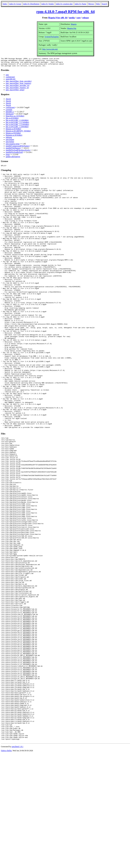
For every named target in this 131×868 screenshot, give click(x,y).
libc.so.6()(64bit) (12, 120)
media (72, 18)
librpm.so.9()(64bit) (13, 135)
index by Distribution (31, 4)
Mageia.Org (72, 28)
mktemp (9, 139)
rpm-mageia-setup (13, 146)
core (79, 18)
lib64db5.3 (10, 113)
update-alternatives (13, 158)
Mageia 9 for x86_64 (58, 18)
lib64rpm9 (10, 116)
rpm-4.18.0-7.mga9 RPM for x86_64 (66, 12)
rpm (7, 77)
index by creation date (64, 4)
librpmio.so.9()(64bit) (14, 137)
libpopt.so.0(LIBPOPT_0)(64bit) (18, 133)
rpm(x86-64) (11, 81)
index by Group (15, 4)
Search (104, 4)
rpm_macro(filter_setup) (15, 92)
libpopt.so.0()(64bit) (13, 131)
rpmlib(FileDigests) (13, 150)
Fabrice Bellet (6, 865)
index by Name (80, 4)
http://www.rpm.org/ (50, 49)
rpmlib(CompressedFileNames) (18, 148)
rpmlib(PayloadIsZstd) (14, 154)
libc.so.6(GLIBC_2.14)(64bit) (17, 122)
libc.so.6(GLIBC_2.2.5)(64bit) (17, 124)
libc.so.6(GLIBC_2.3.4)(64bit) (17, 126)
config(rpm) (10, 79)
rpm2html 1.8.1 (17, 861)
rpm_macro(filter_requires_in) (17, 89)
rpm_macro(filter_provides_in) (17, 87)
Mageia (74, 24)
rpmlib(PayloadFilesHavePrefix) (18, 152)
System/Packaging (52, 37)
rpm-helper (10, 141)
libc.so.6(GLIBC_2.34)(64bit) (17, 128)
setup (8, 156)
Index (5, 4)
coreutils (9, 111)
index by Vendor (48, 4)
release (86, 18)
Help (98, 4)
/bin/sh (8, 101)
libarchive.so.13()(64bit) (15, 118)
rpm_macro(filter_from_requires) (18, 85)
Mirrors (91, 4)
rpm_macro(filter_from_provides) (19, 83)
